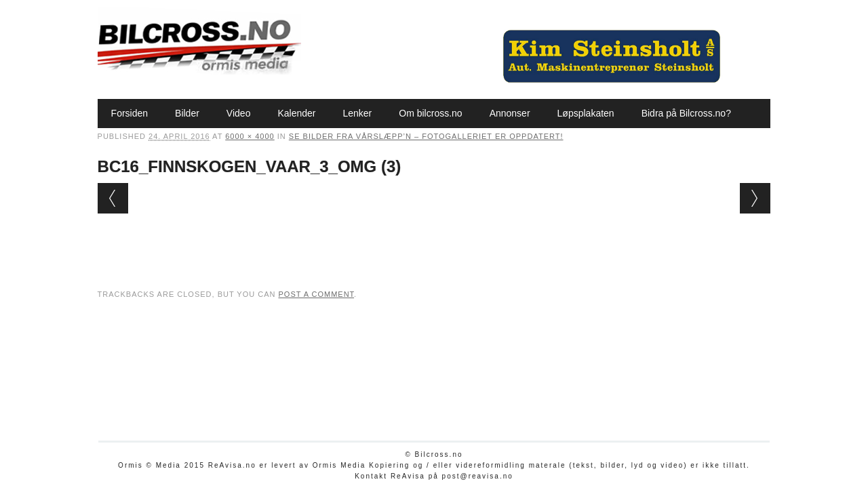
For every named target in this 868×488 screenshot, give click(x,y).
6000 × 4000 (250, 136)
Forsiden (130, 113)
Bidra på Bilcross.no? (686, 113)
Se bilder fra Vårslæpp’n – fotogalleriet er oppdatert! (426, 136)
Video (239, 113)
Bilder (187, 113)
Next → (755, 198)
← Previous (113, 198)
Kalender (296, 113)
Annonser (510, 113)
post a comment (316, 294)
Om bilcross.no (430, 113)
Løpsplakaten (586, 113)
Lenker (357, 113)
